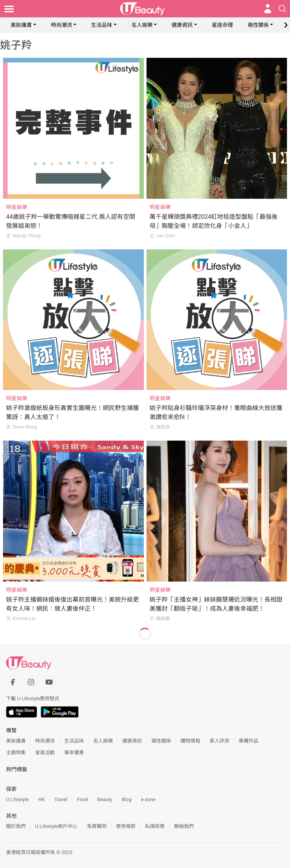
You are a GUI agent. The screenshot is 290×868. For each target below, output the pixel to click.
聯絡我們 (184, 826)
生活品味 (102, 25)
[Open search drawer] (282, 9)
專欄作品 (248, 741)
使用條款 (126, 826)
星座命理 (222, 25)
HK (41, 799)
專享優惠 (74, 753)
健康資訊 (182, 25)
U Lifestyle (17, 799)
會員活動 (45, 753)
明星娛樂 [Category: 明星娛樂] (17, 207)
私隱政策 (155, 826)
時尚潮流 (62, 25)
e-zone (148, 799)
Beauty (105, 799)
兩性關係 (258, 25)
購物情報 (190, 741)
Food (82, 799)
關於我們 (16, 826)
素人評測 (219, 741)
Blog (126, 799)
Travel (61, 799)
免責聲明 (97, 826)
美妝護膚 (21, 25)
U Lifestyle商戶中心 (56, 826)
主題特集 (16, 753)
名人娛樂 (142, 25)
